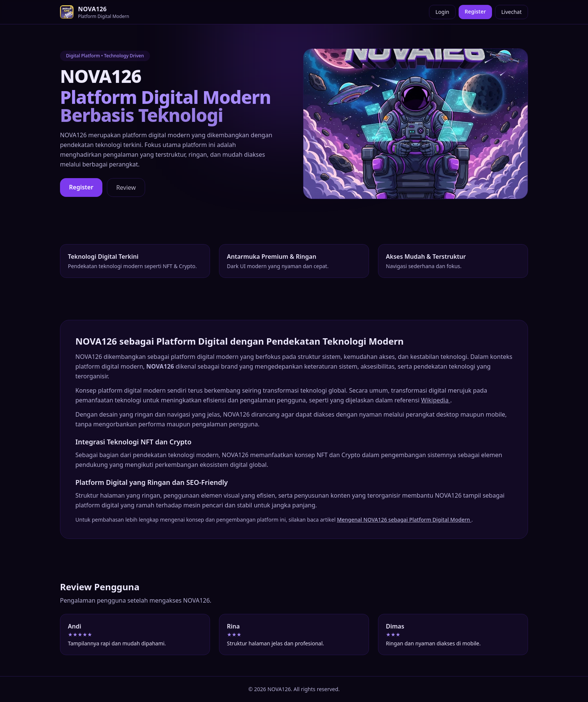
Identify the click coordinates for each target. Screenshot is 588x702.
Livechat (511, 12)
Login (442, 12)
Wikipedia (436, 400)
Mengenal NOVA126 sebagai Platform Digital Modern (404, 520)
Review (126, 187)
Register (475, 11)
